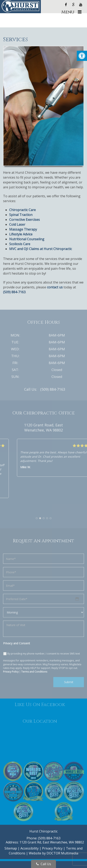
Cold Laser (17, 224)
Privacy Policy (52, 848)
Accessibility (30, 848)
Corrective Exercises (25, 220)
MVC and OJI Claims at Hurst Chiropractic (41, 249)
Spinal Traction (21, 215)
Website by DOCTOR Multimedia (54, 853)
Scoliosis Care (20, 244)
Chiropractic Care (22, 210)
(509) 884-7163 (14, 292)
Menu (68, 12)
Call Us (44, 864)
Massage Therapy (23, 229)
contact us (55, 287)
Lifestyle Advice (21, 234)
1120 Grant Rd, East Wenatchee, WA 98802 (52, 842)
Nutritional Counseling (27, 239)
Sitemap (11, 848)
